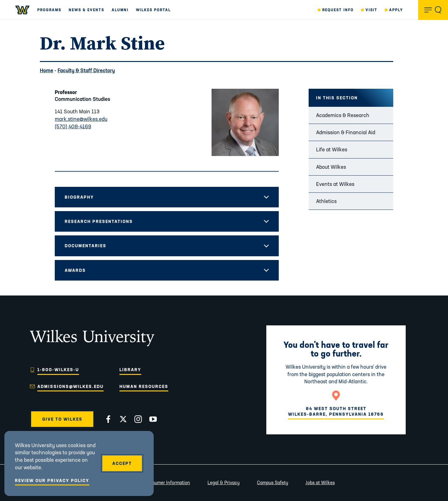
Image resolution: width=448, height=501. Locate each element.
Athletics (326, 201)
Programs (49, 10)
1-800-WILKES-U (58, 370)
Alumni (120, 10)
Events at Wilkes (335, 184)
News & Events (86, 10)
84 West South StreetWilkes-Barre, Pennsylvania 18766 (336, 411)
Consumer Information (167, 482)
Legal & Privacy (224, 482)
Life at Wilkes (332, 149)
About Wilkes (331, 167)
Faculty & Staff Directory (86, 70)
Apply (396, 10)
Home (47, 70)
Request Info (338, 10)
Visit (371, 10)
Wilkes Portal (153, 10)
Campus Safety (273, 482)
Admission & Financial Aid (346, 132)
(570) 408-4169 (73, 126)
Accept (122, 463)
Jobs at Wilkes (320, 482)
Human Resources (144, 386)
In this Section (337, 98)
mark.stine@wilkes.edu (81, 119)
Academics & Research (343, 115)
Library (130, 370)
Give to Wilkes (62, 419)
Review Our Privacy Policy (52, 480)
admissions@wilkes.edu (70, 386)
